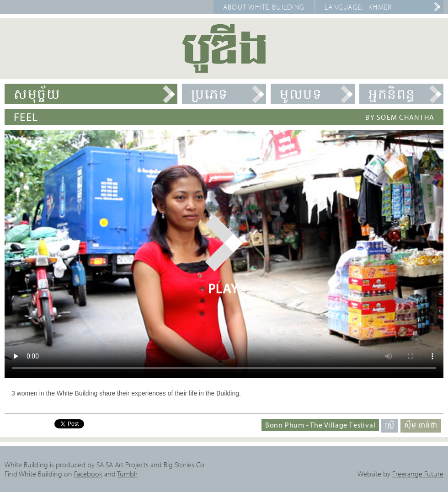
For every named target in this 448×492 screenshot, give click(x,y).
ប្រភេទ (210, 94)
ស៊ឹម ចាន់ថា (421, 425)
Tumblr (127, 474)
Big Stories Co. (185, 465)
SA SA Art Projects (123, 465)
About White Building (264, 7)
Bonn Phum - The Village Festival (320, 425)
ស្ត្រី (390, 425)
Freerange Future (418, 474)
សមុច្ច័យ (37, 94)
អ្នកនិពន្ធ (392, 94)
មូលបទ (301, 94)
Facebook (88, 474)
